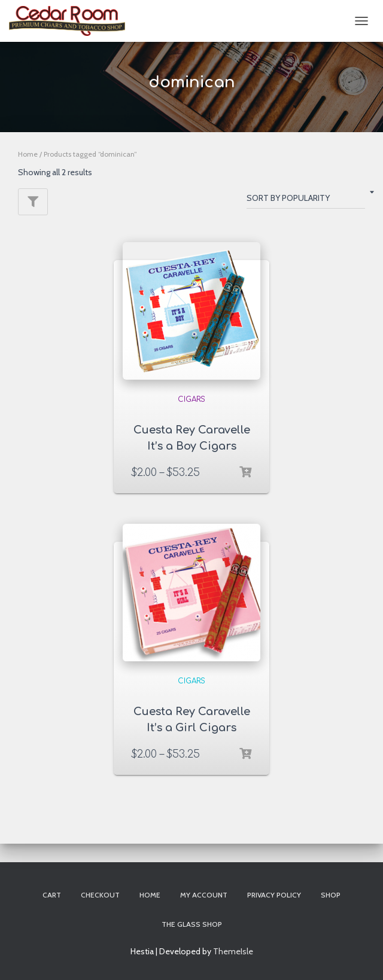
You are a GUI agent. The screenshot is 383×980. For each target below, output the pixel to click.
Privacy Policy (274, 895)
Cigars (191, 399)
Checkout (100, 895)
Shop (331, 895)
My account (204, 895)
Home (28, 154)
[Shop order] (306, 200)
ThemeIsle (233, 951)
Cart (52, 895)
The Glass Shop (192, 924)
